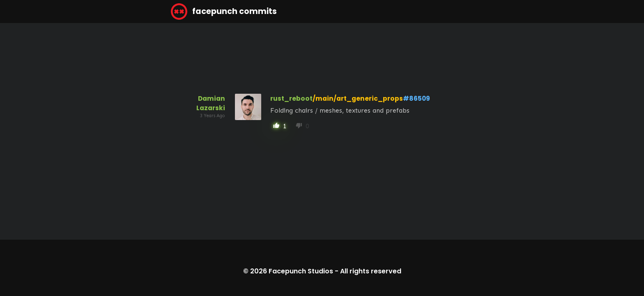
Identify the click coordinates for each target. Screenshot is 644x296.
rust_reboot (291, 98)
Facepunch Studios (301, 271)
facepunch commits (224, 12)
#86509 (416, 98)
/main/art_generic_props (358, 98)
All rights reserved (371, 271)
